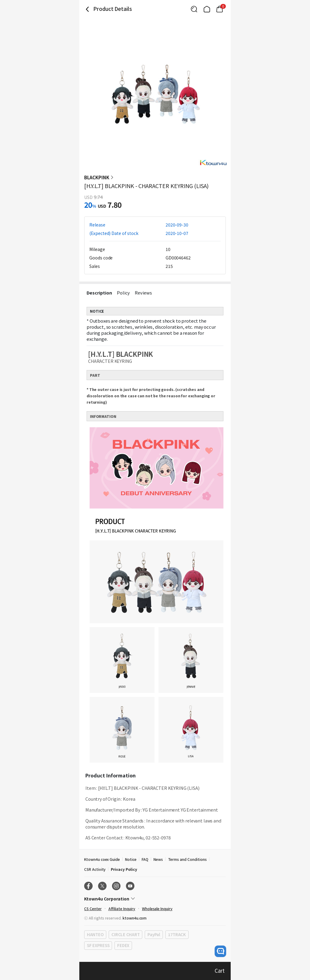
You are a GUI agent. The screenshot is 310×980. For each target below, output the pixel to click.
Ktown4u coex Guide (102, 859)
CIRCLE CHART (125, 934)
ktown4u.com (135, 918)
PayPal (154, 934)
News (158, 859)
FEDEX (123, 945)
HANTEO (95, 934)
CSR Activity (95, 869)
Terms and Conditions (187, 859)
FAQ (145, 859)
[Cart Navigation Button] (219, 9)
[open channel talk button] (220, 951)
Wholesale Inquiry (157, 908)
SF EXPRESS (98, 945)
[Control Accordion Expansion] (155, 899)
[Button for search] (194, 9)
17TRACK (177, 934)
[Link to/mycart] (219, 9)
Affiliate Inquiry (122, 908)
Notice (131, 859)
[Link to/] (207, 9)
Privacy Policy (124, 869)
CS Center (93, 908)
